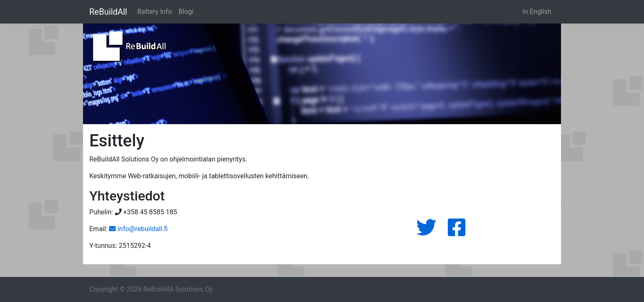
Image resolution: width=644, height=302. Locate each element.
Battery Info (155, 12)
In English (537, 12)
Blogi (186, 12)
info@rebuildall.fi (138, 229)
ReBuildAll (108, 12)
